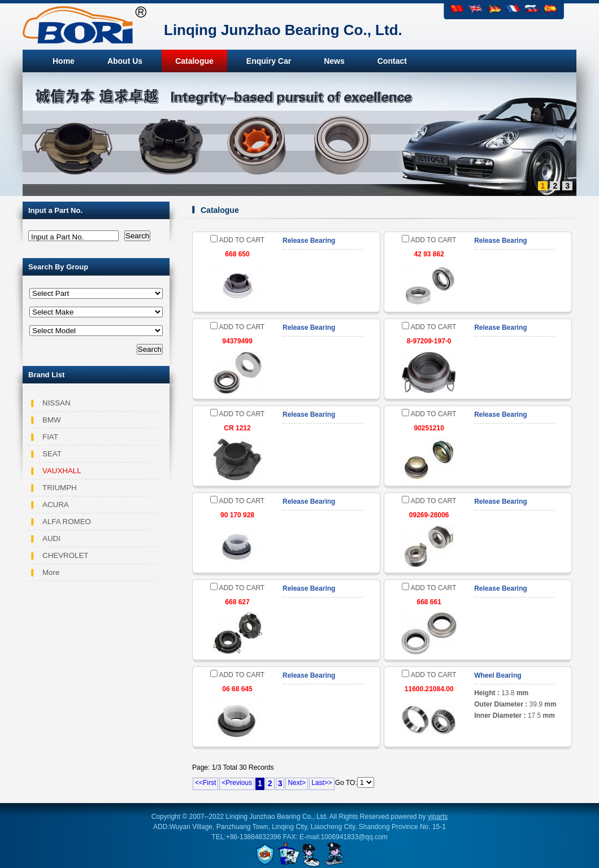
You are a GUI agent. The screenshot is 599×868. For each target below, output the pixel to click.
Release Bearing (309, 241)
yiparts (438, 817)
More (51, 572)
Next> (297, 783)
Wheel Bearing (498, 675)
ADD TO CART (237, 240)
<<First (205, 783)
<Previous (237, 783)
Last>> (322, 783)
